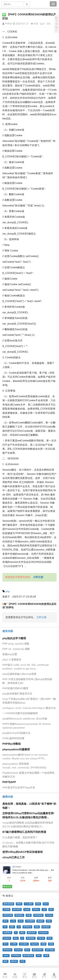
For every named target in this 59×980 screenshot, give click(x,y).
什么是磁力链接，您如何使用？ (20, 837)
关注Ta (7, 887)
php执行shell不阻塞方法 (16, 733)
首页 (5, 976)
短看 (15, 976)
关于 (44, 976)
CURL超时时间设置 (13, 738)
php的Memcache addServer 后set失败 (25, 719)
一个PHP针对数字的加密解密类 (20, 713)
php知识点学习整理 (14, 638)
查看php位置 (10, 654)
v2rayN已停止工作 (14, 857)
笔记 (25, 976)
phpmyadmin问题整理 (16, 749)
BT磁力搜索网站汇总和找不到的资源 (24, 832)
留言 (34, 976)
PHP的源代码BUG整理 (15, 688)
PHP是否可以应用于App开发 (19, 788)
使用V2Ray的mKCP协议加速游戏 (22, 852)
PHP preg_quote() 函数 (16, 644)
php (8, 591)
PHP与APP (9, 782)
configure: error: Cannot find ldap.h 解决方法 (29, 708)
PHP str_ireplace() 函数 (16, 649)
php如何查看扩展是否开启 (17, 694)
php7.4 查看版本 (12, 660)
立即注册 (41, 617)
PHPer (7, 24)
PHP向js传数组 (12, 744)
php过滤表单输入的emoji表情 (19, 674)
